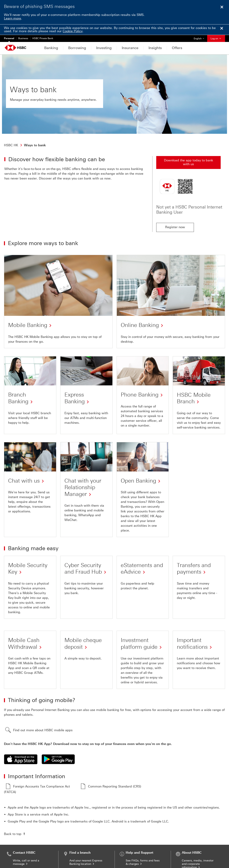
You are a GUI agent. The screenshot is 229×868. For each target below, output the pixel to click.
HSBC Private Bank (43, 38)
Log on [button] (216, 39)
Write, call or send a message (26, 862)
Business (23, 38)
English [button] (200, 37)
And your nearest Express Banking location (86, 862)
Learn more (12, 18)
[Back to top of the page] (15, 834)
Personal (9, 38)
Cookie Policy (73, 31)
